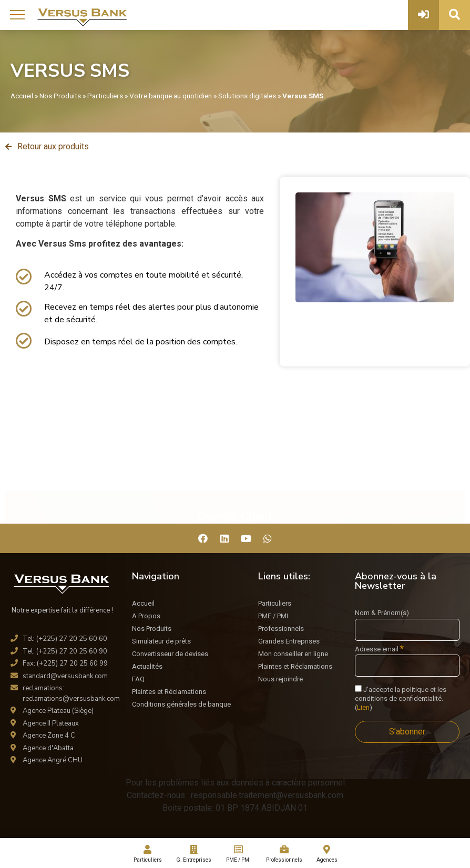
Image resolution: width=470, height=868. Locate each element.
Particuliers (105, 96)
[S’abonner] (407, 732)
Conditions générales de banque (181, 704)
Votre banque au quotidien (171, 96)
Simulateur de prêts (161, 641)
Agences (327, 854)
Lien (363, 707)
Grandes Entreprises (289, 641)
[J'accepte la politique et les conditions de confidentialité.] (358, 688)
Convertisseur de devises (170, 654)
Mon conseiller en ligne (293, 654)
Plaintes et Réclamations (169, 692)
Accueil (22, 96)
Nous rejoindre (280, 679)
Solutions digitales (247, 96)
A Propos (146, 616)
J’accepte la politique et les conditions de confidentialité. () (401, 698)
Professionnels (281, 629)
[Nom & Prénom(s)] (407, 630)
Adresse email (379, 649)
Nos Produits (60, 96)
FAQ (138, 679)
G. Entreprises (193, 854)
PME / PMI (273, 616)
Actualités (147, 666)
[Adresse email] (407, 666)
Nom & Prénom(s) (382, 613)
